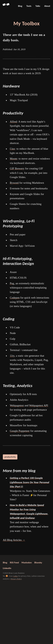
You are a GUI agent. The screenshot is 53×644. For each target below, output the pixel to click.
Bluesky (38, 562)
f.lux (12, 149)
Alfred (13, 122)
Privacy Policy (16, 579)
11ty (12, 356)
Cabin (15, 576)
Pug (12, 283)
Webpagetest (17, 405)
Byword (14, 183)
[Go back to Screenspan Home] (6, 6)
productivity (10, 457)
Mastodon (27, 562)
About (47, 6)
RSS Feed (14, 562)
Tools (29, 6)
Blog (20, 6)
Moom (13, 159)
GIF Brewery (17, 168)
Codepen (15, 298)
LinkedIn (7, 568)
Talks (38, 6)
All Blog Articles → (14, 540)
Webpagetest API (39, 405)
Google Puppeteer (20, 431)
